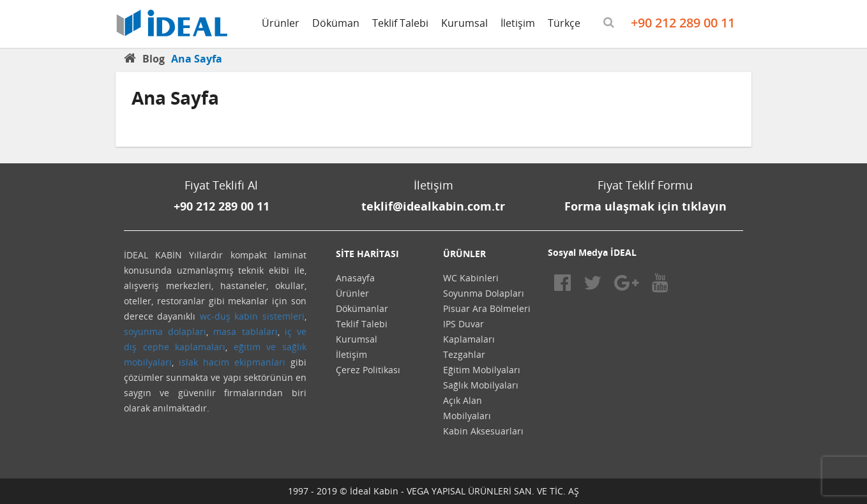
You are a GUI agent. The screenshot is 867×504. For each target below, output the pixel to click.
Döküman (336, 23)
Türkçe (564, 23)
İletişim (518, 23)
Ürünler (281, 23)
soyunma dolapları (165, 331)
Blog (154, 59)
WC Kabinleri (471, 278)
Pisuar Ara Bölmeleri (487, 308)
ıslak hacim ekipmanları (232, 362)
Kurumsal (464, 23)
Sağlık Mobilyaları (481, 385)
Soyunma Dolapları (484, 293)
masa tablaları (245, 331)
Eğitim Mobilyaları (482, 370)
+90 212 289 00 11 (683, 23)
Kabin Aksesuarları (483, 431)
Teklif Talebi (400, 23)
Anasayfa (355, 278)
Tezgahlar (464, 354)
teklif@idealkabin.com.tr (433, 206)
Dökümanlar (362, 308)
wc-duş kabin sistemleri (252, 316)
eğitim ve (255, 347)
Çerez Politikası (368, 370)
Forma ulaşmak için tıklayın (645, 206)
